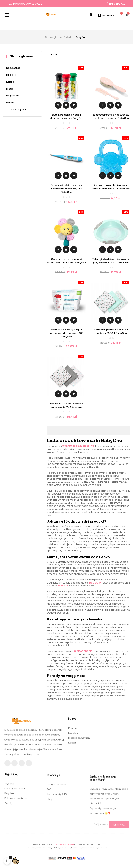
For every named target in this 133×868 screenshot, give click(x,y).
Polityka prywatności (16, 840)
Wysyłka (9, 825)
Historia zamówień (79, 774)
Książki (10, 82)
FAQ (49, 833)
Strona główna (21, 56)
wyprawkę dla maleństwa (78, 446)
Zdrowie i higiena (16, 109)
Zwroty (8, 844)
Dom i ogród (13, 68)
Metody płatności (15, 830)
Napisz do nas (116, 4)
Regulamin (10, 835)
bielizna (63, 586)
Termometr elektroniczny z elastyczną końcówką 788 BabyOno (66, 188)
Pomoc (72, 764)
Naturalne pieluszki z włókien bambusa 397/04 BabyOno (111, 331)
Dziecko (11, 75)
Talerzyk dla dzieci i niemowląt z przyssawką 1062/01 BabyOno (111, 261)
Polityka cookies (56, 828)
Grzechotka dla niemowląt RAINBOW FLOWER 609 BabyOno (66, 261)
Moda (10, 89)
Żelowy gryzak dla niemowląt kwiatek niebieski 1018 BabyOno (111, 187)
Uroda (10, 102)
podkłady (95, 583)
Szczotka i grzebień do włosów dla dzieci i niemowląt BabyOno (111, 116)
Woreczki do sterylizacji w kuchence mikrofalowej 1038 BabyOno (66, 333)
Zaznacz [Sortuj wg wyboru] (66, 54)
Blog (50, 843)
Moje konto (75, 769)
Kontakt (73, 779)
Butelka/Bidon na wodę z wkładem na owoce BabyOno (66, 116)
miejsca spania (83, 651)
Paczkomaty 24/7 (57, 838)
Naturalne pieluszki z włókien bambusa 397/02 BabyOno (66, 405)
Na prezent (13, 95)
